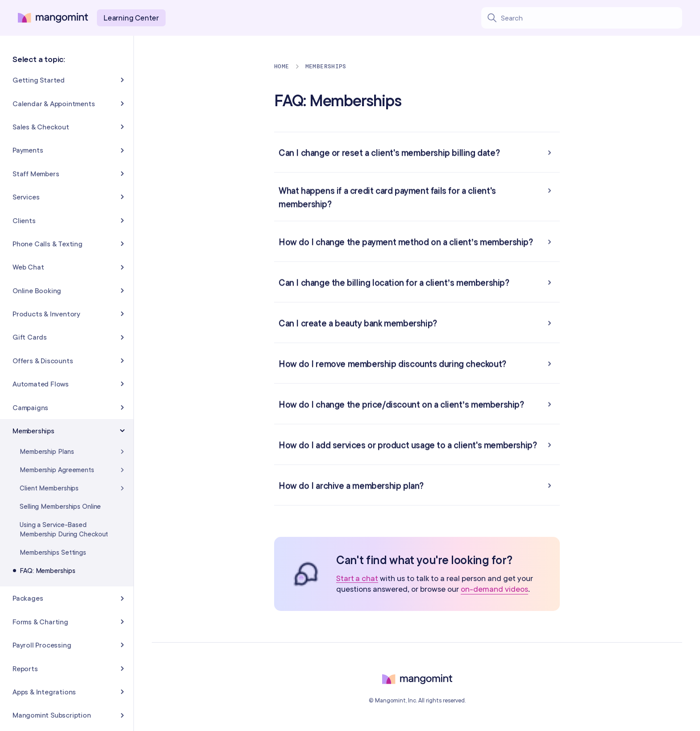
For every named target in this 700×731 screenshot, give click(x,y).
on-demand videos (494, 589)
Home (282, 66)
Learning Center (131, 18)
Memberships (326, 66)
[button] (417, 152)
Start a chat (357, 579)
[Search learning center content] (591, 18)
